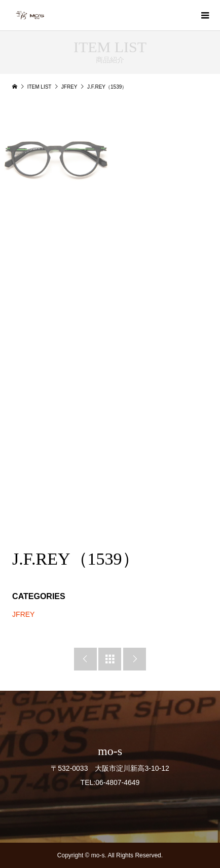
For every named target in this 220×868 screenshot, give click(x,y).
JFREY (23, 614)
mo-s (110, 751)
